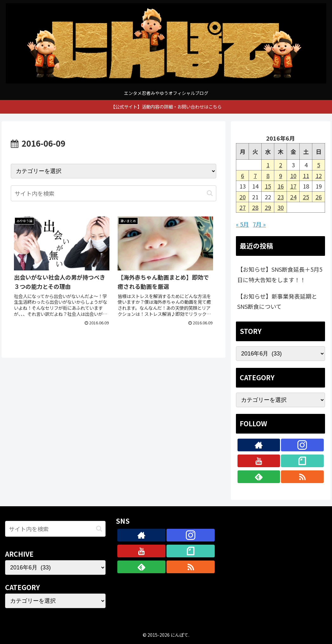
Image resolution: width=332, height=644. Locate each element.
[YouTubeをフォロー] (259, 461)
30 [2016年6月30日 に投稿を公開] (281, 207)
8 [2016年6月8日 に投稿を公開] (268, 176)
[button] (210, 193)
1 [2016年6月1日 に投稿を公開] (268, 165)
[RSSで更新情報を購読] (302, 477)
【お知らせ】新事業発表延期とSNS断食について (277, 301)
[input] (114, 193)
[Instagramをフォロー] (302, 445)
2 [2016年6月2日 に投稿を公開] (281, 165)
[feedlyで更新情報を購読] (259, 477)
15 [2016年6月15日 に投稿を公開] (268, 186)
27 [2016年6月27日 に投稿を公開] (243, 207)
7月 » (259, 224)
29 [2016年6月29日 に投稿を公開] (268, 207)
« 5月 (242, 224)
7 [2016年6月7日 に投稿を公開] (255, 176)
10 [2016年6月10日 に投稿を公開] (293, 176)
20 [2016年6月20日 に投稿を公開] (243, 197)
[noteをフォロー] (302, 461)
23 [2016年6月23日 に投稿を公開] (281, 197)
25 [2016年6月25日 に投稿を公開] (306, 197)
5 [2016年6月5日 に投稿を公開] (319, 165)
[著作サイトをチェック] (259, 445)
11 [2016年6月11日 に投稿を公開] (306, 176)
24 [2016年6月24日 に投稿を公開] (293, 197)
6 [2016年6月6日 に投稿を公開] (243, 176)
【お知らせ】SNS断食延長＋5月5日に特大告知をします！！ (280, 274)
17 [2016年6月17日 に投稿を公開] (293, 186)
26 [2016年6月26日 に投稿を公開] (319, 197)
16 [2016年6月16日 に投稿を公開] (281, 186)
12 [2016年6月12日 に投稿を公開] (319, 176)
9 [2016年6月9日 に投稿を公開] (281, 176)
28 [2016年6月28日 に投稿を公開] (255, 207)
